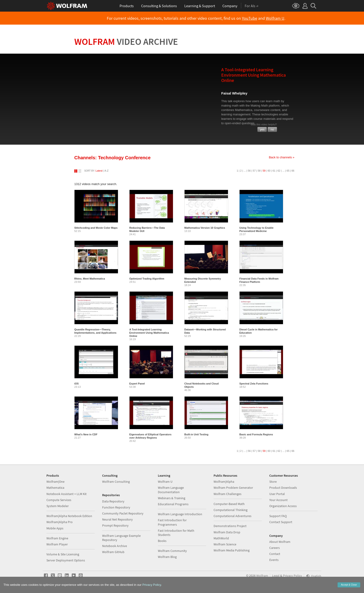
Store (273, 482)
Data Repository (113, 501)
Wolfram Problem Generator (233, 488)
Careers (275, 548)
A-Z (107, 171)
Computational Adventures (232, 516)
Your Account (278, 500)
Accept (349, 585)
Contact (275, 554)
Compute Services (59, 500)
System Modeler (58, 506)
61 (274, 171)
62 (279, 171)
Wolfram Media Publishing (232, 550)
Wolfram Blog (167, 557)
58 (259, 171)
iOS (76, 384)
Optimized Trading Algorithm (147, 279)
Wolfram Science (225, 544)
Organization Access (283, 506)
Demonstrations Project (230, 526)
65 (288, 171)
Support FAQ (278, 516)
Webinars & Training (172, 498)
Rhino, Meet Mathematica (90, 279)
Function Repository (116, 507)
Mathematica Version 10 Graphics (205, 228)
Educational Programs (173, 504)
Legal (276, 576)
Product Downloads (283, 488)
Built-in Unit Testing (196, 434)
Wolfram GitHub (113, 552)
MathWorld (221, 538)
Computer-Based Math (229, 504)
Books (162, 541)
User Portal (277, 494)
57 (254, 171)
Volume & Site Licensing (63, 554)
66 (293, 171)
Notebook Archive (115, 546)
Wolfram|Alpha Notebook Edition (69, 516)
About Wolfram (280, 542)
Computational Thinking (231, 510)
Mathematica (55, 488)
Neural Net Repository (117, 519)
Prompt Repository (115, 525)
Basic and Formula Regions (256, 434)
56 (249, 171)
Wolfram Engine (57, 538)
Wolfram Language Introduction (180, 514)
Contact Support (281, 522)
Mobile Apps (55, 528)
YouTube (250, 18)
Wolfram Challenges (227, 494)
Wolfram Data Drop (227, 532)
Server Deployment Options (66, 560)
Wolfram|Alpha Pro (60, 522)
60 (269, 171)
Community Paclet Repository (123, 513)
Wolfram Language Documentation (171, 490)
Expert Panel (137, 384)
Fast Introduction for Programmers (172, 522)
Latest (99, 171)
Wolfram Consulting (116, 482)
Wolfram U (275, 18)
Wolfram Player (57, 544)
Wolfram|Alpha (224, 482)
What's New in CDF (86, 434)
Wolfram (126, 42)
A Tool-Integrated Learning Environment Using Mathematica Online (149, 333)
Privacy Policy (292, 576)
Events (274, 560)
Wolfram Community (172, 551)
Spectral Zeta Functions (254, 384)
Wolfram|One (55, 482)
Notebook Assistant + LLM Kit (67, 494)
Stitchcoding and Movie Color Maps (96, 228)
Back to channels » (282, 157)
